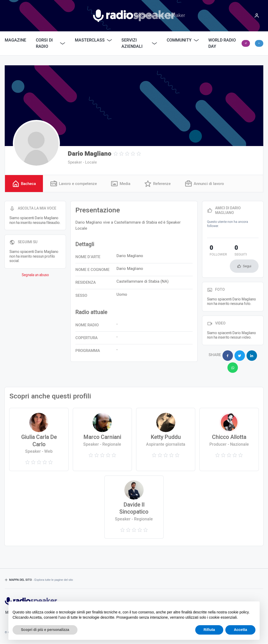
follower (216, 251)
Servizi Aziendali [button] (139, 43)
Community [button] (183, 40)
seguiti (233, 251)
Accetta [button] (240, 630)
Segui (247, 267)
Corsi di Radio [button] (51, 43)
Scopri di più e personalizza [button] (45, 630)
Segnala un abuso (35, 276)
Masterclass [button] (93, 40)
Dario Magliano (90, 154)
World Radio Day (222, 43)
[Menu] (257, 16)
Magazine (15, 40)
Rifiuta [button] (209, 630)
